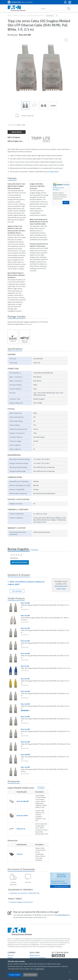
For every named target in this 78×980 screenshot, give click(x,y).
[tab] (28, 583)
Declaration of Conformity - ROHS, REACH (24, 893)
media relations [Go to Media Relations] (35, 955)
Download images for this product (21, 902)
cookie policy (40, 969)
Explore (66, 202)
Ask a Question (17, 591)
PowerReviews (35, 550)
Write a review (21, 125)
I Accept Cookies (15, 975)
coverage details (53, 172)
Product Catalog (19, 16)
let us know (63, 915)
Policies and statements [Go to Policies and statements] (38, 958)
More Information (30, 975)
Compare (41, 788)
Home (9, 16)
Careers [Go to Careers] (10, 958)
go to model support (62, 886)
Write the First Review (20, 562)
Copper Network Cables (36, 16)
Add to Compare (14, 137)
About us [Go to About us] (11, 955)
